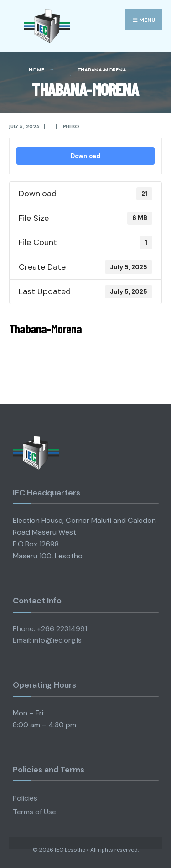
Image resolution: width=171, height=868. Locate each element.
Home (36, 70)
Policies (25, 798)
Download (85, 156)
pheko (71, 126)
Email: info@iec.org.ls (47, 640)
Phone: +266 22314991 (50, 629)
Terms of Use (34, 812)
